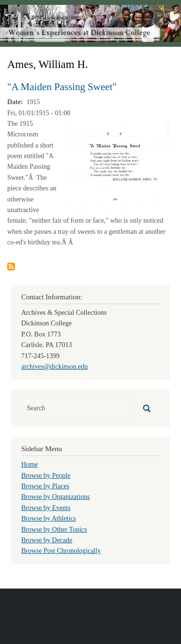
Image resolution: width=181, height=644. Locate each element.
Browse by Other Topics (54, 530)
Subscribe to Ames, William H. (11, 267)
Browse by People (46, 476)
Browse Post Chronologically (61, 551)
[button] (116, 167)
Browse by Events (46, 508)
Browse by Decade (47, 540)
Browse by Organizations (56, 497)
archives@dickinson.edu (55, 367)
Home (29, 464)
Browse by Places (45, 486)
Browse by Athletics (49, 518)
